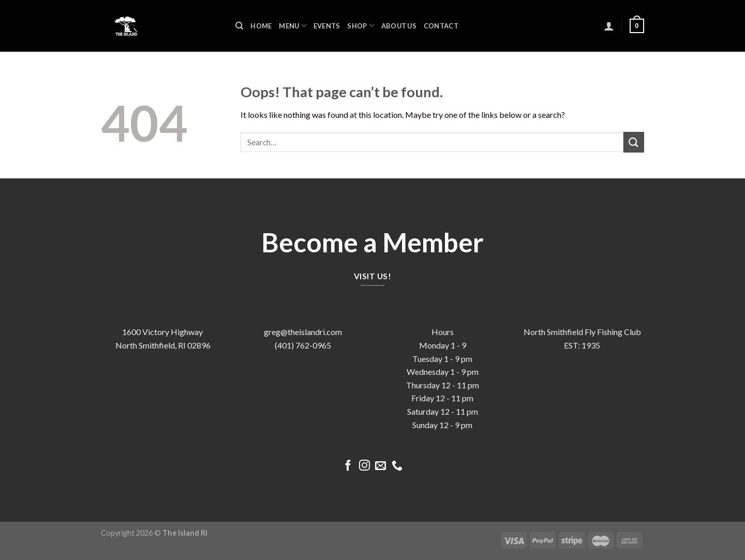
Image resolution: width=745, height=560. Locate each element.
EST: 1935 (582, 345)
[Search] (239, 26)
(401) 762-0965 (303, 345)
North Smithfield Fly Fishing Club (582, 332)
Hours (443, 332)
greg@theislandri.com (303, 332)
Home (261, 26)
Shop (360, 26)
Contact (441, 26)
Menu (292, 26)
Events (327, 26)
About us (399, 26)
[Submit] (634, 142)
